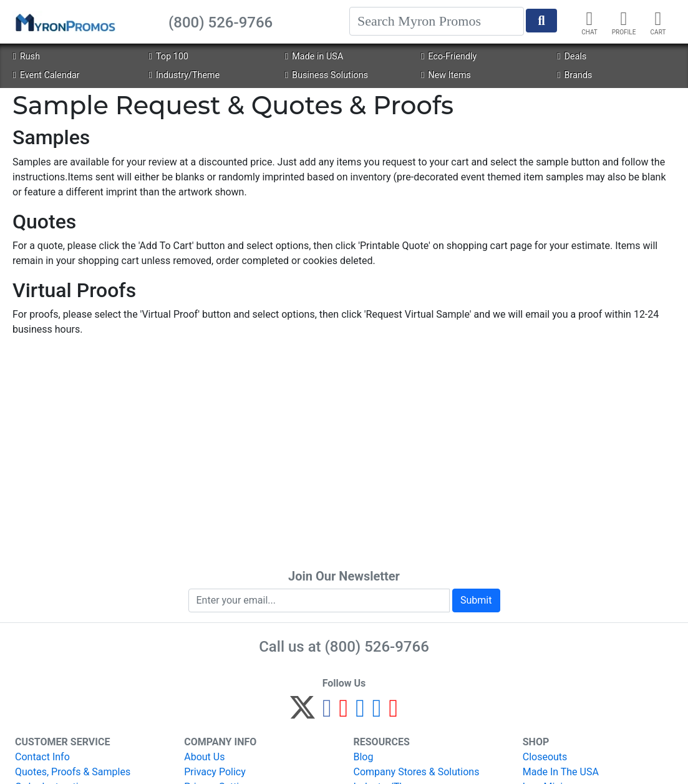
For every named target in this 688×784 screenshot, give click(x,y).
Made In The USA (561, 772)
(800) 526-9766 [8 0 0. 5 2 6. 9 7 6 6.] (377, 647)
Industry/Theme (184, 75)
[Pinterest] (344, 713)
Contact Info (42, 757)
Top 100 (169, 56)
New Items (446, 75)
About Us (204, 757)
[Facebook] (327, 713)
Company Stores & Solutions (417, 772)
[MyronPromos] (64, 22)
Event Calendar (46, 75)
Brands (574, 75)
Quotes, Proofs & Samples (73, 772)
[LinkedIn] (377, 713)
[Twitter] (303, 713)
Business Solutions (327, 75)
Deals (572, 56)
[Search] (437, 21)
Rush (26, 56)
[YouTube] (393, 713)
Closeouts (545, 757)
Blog (364, 757)
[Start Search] (541, 21)
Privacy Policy (215, 772)
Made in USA (314, 56)
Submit (476, 600)
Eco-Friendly (449, 56)
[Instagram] (360, 713)
